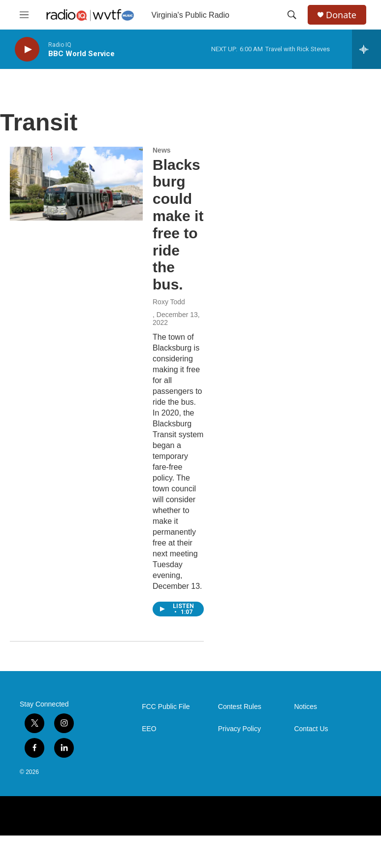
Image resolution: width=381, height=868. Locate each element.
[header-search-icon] (292, 15)
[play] (27, 49)
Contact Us (311, 729)
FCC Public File (166, 707)
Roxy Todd (169, 302)
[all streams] (366, 49)
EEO (149, 729)
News (162, 150)
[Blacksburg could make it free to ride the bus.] (76, 184)
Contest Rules (240, 707)
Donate (341, 15)
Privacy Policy (239, 729)
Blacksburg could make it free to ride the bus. (178, 225)
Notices (305, 707)
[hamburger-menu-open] (24, 15)
